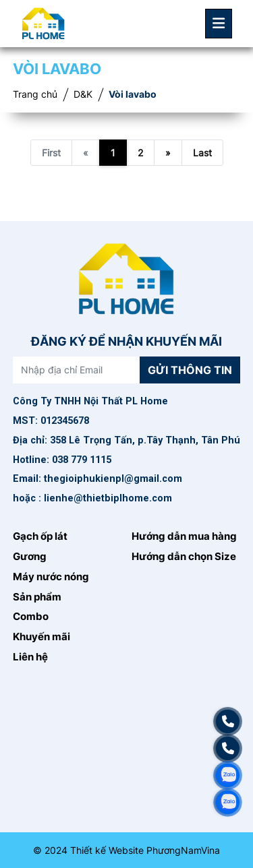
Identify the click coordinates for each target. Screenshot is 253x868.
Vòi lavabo (133, 94)
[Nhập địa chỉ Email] (77, 370)
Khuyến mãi (41, 637)
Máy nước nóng (51, 577)
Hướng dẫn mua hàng (184, 536)
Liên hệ (30, 657)
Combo (31, 617)
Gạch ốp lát (40, 536)
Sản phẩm (37, 597)
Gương (30, 557)
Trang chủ (35, 94)
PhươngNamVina (183, 850)
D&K (83, 94)
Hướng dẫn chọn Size (184, 557)
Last (202, 153)
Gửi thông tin (190, 370)
